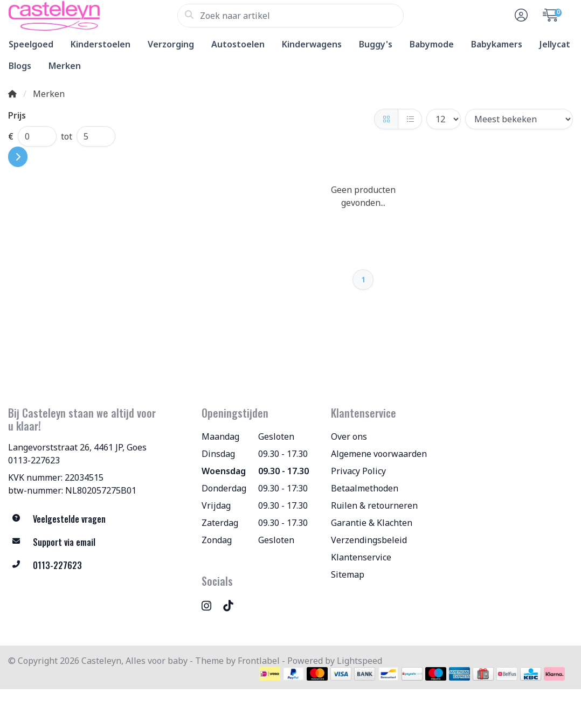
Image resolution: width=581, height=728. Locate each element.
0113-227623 (34, 460)
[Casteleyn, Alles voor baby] (93, 16)
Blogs (20, 66)
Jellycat (555, 44)
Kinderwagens (312, 44)
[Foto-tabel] (386, 119)
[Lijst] (410, 119)
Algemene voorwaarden (379, 454)
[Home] (12, 94)
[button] (520, 16)
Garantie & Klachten (372, 523)
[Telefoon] (97, 566)
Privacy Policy (358, 471)
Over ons (349, 436)
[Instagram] (211, 605)
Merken (65, 66)
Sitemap (348, 574)
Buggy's (376, 44)
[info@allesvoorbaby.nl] (97, 542)
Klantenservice (361, 557)
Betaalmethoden (365, 488)
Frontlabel (259, 661)
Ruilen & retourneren (374, 505)
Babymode (432, 44)
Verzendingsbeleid (369, 540)
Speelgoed (31, 44)
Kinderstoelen (101, 44)
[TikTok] (232, 605)
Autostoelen (238, 44)
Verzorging (171, 44)
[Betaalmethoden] (270, 674)
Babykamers (497, 44)
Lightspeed (359, 661)
